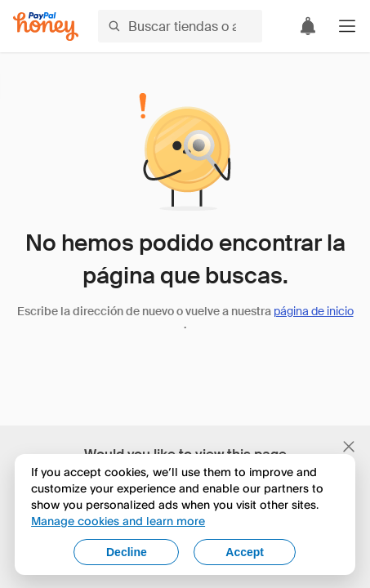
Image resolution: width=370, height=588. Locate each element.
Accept (245, 552)
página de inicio (314, 311)
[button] (347, 26)
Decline (127, 552)
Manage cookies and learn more (118, 521)
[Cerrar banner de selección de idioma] (349, 447)
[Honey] (46, 27)
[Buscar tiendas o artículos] (180, 26)
